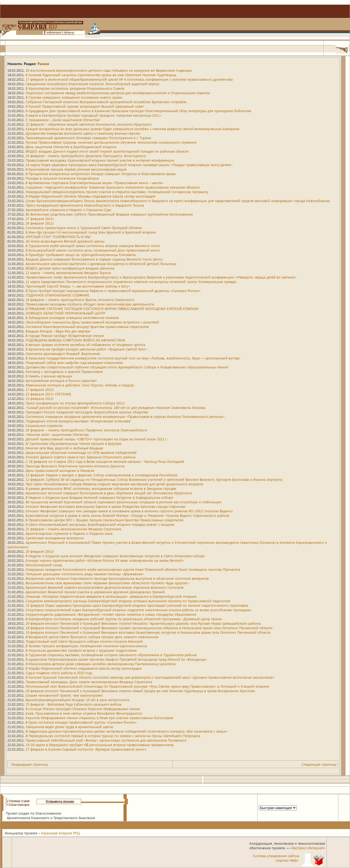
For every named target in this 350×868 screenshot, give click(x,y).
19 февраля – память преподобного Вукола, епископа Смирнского (80, 300)
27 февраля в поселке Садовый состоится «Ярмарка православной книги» (86, 749)
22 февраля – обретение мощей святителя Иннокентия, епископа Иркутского (89, 124)
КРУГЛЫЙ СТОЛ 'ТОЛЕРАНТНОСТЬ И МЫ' (58, 237)
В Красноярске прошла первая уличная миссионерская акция (76, 169)
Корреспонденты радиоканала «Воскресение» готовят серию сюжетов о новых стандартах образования (111, 614)
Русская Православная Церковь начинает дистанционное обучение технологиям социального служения (111, 142)
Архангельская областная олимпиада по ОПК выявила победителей (81, 452)
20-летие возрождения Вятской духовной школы (65, 241)
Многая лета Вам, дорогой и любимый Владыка (64, 448)
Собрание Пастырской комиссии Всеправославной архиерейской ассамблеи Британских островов (106, 102)
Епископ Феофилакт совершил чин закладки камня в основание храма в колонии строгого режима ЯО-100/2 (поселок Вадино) (129, 511)
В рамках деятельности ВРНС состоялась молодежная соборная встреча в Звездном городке (101, 488)
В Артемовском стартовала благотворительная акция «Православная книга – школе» (95, 183)
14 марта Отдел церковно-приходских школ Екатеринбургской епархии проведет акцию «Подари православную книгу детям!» (129, 165)
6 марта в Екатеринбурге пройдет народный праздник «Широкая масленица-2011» (94, 115)
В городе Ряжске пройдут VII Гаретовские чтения (65, 335)
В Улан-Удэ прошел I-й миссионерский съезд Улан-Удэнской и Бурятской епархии (91, 232)
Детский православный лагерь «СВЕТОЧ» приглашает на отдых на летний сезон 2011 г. (97, 439)
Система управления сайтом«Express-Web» (276, 858)
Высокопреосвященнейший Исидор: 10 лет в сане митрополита (78, 700)
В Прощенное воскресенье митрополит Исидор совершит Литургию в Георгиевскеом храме (101, 174)
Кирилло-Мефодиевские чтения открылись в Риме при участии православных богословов (99, 718)
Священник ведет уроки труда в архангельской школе (69, 727)
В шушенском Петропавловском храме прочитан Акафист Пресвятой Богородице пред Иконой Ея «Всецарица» (116, 659)
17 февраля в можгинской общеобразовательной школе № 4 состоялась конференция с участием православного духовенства (129, 79)
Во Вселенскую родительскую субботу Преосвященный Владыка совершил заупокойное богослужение (109, 214)
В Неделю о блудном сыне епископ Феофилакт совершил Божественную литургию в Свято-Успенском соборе (115, 556)
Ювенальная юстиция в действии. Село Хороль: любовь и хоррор (80, 385)
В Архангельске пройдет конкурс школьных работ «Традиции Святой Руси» (86, 349)
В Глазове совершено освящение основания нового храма (74, 97)
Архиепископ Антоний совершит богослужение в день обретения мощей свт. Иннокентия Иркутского (109, 493)
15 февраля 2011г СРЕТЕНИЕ (48, 394)
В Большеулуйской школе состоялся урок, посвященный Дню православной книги (93, 250)
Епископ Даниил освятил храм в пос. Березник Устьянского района (81, 457)
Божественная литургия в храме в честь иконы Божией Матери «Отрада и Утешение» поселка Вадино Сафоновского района (127, 515)
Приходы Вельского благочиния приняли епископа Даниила (75, 466)
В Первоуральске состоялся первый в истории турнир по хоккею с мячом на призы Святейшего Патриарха (113, 736)
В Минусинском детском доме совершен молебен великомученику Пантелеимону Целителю (101, 664)
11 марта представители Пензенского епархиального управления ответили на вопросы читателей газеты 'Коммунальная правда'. (131, 282)
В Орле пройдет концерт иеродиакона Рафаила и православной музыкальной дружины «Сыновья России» (113, 291)
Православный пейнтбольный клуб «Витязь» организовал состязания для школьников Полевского (106, 740)
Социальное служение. (44, 425)
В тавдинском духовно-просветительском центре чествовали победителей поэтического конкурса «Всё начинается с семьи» (127, 731)
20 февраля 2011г (40, 551)
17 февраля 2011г (40, 389)
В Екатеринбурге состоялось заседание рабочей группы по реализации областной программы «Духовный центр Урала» (124, 619)
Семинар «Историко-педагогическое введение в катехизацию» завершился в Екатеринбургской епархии (111, 596)
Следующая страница (319, 764)
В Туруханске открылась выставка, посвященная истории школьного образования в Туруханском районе (111, 655)
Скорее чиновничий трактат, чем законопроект (64, 695)
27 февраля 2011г (40, 219)
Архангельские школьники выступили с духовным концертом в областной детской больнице (101, 264)
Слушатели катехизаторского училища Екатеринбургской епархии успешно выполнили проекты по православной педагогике (128, 601)
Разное (43, 64)
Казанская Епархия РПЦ (61, 833)
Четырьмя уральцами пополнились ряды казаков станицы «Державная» (85, 574)
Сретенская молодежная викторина (55, 538)
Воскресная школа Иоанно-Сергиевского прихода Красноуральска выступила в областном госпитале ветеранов (117, 578)
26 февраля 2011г (40, 223)
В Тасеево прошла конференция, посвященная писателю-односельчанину (86, 646)
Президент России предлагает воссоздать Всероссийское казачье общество (87, 412)
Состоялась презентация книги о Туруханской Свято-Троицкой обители (84, 228)
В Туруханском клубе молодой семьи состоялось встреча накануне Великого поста (93, 246)
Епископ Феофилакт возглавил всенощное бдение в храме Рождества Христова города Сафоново (106, 506)
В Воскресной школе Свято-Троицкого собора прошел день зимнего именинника (92, 637)
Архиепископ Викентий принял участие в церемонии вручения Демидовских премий (95, 592)
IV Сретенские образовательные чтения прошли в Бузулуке (74, 443)
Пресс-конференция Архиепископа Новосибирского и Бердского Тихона (85, 205)
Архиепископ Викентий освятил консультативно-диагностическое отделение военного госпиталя (105, 587)
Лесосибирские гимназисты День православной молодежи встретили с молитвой (92, 322)
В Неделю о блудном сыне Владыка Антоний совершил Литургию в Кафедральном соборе (99, 497)
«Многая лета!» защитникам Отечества (57, 434)
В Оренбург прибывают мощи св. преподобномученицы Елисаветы (81, 255)
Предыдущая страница (29, 764)
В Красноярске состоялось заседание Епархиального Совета (75, 88)
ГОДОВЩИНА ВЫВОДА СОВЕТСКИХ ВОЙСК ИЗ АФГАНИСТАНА (75, 340)
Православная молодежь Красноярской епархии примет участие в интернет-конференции (100, 160)
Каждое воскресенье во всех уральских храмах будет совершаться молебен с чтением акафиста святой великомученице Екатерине (132, 129)
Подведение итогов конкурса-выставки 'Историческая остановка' (78, 421)
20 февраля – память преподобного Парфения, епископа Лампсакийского (86, 430)
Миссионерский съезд (44, 565)
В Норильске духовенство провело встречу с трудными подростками (81, 650)
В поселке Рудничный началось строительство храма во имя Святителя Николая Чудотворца (101, 75)
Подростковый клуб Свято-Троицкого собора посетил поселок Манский (84, 641)
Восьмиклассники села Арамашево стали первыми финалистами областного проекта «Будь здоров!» (108, 583)
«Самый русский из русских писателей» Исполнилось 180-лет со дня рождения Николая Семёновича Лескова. (116, 407)
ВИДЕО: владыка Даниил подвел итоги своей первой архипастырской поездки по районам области (107, 151)
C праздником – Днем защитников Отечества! (63, 120)
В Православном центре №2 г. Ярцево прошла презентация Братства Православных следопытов (104, 520)
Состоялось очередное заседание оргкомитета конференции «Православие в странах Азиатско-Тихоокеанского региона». (125, 416)
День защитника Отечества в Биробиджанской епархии (71, 147)
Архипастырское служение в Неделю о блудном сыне (69, 533)
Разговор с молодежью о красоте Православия (64, 371)
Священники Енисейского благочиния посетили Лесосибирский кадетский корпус (93, 84)
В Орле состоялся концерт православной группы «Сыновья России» (81, 722)
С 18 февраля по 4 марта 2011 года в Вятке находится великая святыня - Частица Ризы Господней (105, 461)
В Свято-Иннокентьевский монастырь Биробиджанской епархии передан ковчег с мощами (100, 524)
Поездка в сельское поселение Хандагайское (62, 178)
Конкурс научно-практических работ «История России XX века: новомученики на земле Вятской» (105, 560)
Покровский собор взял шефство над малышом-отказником (74, 362)
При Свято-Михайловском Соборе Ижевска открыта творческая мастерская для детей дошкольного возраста (114, 484)
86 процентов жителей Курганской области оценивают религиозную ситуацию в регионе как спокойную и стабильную (123, 502)
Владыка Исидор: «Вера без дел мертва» (58, 331)
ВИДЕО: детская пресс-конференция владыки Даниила (70, 268)
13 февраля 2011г (40, 398)
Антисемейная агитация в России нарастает (61, 380)
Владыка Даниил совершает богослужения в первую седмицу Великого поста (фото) (94, 259)
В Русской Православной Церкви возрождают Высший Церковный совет (85, 106)
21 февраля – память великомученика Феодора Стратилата (73, 529)
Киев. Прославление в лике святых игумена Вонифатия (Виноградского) (84, 713)
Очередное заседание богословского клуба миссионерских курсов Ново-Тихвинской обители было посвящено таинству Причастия (133, 569)
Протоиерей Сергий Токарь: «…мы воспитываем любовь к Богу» (78, 286)
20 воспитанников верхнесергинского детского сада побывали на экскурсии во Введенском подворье (109, 70)
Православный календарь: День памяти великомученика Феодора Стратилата (89, 682)
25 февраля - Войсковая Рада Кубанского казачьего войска (74, 704)
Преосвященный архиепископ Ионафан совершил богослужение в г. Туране (88, 138)
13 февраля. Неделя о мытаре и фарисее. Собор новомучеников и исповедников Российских (102, 475)
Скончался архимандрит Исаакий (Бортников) (63, 353)
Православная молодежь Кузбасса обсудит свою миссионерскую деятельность (90, 304)
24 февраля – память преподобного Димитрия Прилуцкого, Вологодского (86, 156)
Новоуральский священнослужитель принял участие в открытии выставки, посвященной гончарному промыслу (117, 192)
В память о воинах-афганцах (49, 376)
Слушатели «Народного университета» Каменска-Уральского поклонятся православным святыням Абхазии (113, 187)
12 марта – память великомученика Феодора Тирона (68, 273)
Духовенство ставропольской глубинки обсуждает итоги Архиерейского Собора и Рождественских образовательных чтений (127, 367)
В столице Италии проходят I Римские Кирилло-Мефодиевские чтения (83, 709)
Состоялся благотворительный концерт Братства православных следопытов (87, 326)
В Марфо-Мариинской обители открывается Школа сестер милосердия (84, 668)
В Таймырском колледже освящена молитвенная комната (72, 317)
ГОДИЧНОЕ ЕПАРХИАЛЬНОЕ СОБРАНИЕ (57, 295)
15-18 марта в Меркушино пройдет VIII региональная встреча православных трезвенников (100, 745)
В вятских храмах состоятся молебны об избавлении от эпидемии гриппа (85, 344)
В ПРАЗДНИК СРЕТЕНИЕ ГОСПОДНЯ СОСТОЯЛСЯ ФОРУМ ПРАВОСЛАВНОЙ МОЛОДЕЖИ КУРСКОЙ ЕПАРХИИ (112, 309)
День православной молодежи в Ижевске (60, 470)
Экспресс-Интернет (308, 848)
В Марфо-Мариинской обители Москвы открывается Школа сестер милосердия (90, 196)
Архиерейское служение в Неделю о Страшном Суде (68, 210)
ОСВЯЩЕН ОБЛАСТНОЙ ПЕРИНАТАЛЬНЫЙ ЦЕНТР (65, 313)
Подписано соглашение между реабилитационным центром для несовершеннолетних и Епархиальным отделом (118, 93)
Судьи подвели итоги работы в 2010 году (59, 673)
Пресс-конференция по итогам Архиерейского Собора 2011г (75, 403)
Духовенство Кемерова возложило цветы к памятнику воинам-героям (83, 133)
